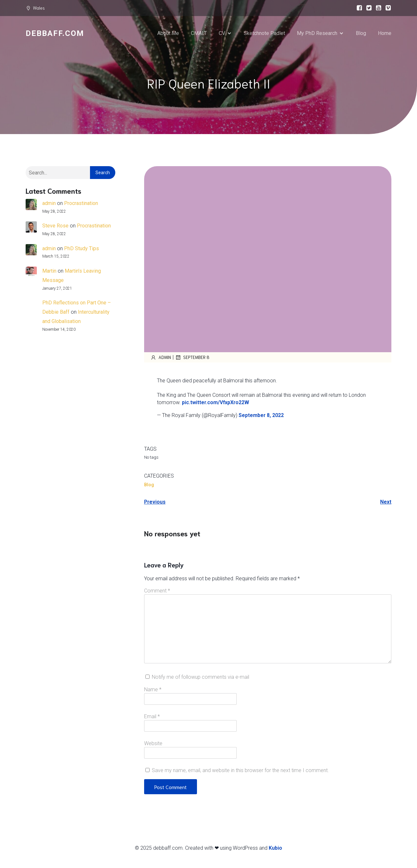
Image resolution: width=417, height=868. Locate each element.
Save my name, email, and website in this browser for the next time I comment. (240, 771)
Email (152, 717)
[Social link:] (358, 8)
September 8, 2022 (261, 416)
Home (385, 34)
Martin (49, 272)
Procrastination (81, 204)
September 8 (192, 358)
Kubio (275, 849)
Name (153, 690)
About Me (168, 34)
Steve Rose (55, 226)
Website (153, 744)
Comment (157, 591)
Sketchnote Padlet (264, 34)
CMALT (199, 34)
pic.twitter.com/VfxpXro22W (216, 403)
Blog (361, 34)
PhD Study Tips (82, 249)
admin (49, 204)
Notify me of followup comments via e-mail (200, 678)
